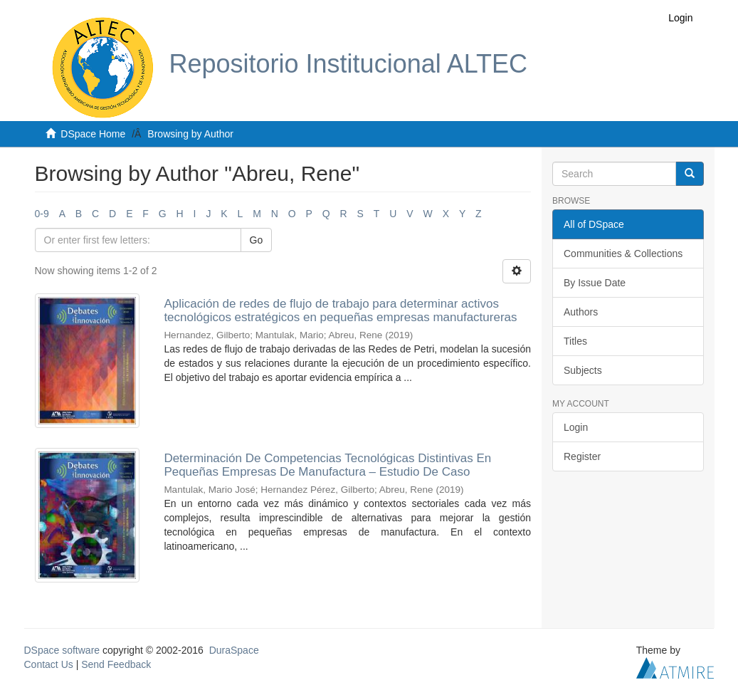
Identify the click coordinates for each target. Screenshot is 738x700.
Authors (581, 312)
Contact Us (49, 664)
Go (257, 240)
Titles (575, 341)
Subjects (583, 370)
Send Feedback (116, 664)
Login (576, 427)
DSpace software (62, 650)
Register (582, 456)
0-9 (42, 214)
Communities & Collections (623, 254)
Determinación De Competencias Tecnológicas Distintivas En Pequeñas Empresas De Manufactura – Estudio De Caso (327, 465)
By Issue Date (595, 283)
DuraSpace (234, 650)
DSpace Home (93, 134)
